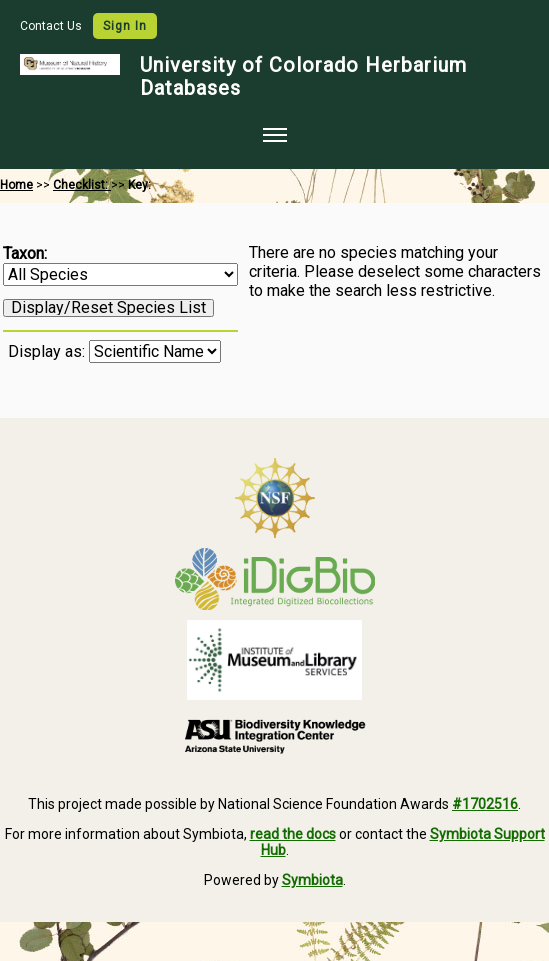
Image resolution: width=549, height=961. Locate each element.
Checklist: (82, 185)
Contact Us (52, 26)
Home (16, 185)
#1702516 (485, 804)
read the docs (293, 834)
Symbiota (312, 880)
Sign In (125, 26)
